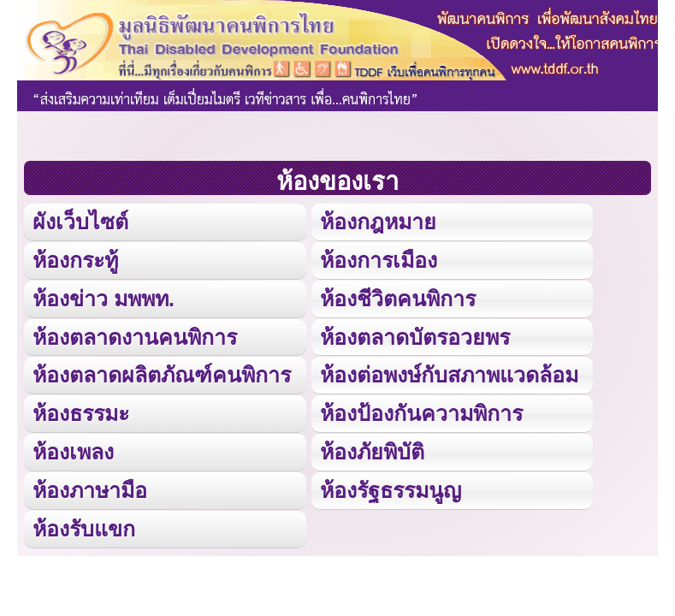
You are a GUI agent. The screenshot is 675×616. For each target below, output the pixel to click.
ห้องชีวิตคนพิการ (398, 299)
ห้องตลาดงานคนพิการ (135, 337)
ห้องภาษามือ (90, 490)
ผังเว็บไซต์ (80, 222)
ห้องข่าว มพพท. (104, 299)
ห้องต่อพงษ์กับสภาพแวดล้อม (449, 375)
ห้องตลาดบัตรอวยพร (415, 337)
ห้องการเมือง (379, 260)
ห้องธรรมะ (81, 413)
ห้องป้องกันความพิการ (421, 413)
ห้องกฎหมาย (378, 222)
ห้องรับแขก (84, 529)
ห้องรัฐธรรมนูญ (391, 490)
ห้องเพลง (73, 452)
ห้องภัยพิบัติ (372, 452)
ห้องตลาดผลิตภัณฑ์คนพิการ (162, 375)
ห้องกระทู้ (75, 260)
